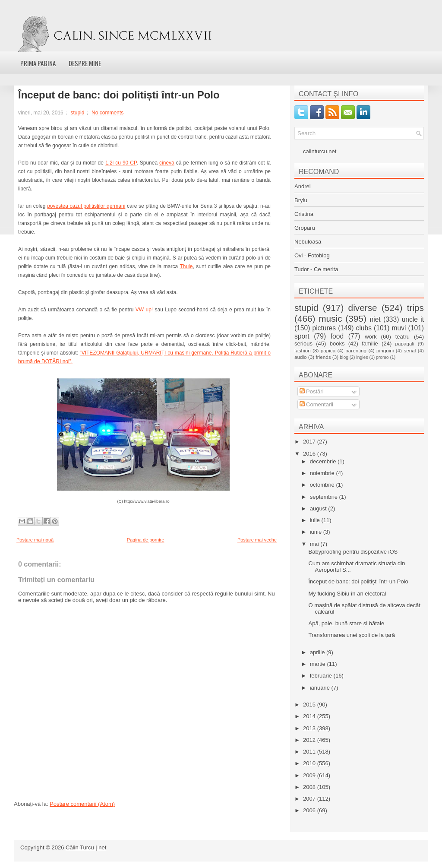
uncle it (413, 319)
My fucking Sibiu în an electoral (347, 594)
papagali (405, 344)
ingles (362, 357)
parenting (356, 350)
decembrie (324, 461)
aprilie (318, 652)
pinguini (385, 350)
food (337, 336)
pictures (324, 328)
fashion (303, 350)
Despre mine (85, 63)
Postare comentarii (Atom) (82, 804)
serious (303, 344)
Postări (312, 391)
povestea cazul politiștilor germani (86, 206)
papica (328, 350)
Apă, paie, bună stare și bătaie (346, 623)
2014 (310, 716)
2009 (310, 775)
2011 (310, 752)
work (371, 337)
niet (375, 319)
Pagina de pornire (146, 540)
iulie (316, 520)
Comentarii (316, 404)
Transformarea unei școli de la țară (351, 635)
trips (415, 308)
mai (315, 544)
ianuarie (321, 688)
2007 (310, 799)
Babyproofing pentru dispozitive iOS (353, 552)
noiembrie (323, 473)
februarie (322, 676)
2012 (310, 740)
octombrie (323, 485)
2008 (310, 787)
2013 (310, 728)
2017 (310, 442)
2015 (310, 705)
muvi (399, 328)
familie (370, 344)
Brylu (301, 200)
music (330, 318)
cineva (167, 163)
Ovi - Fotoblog (312, 255)
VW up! (144, 310)
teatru (403, 337)
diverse (363, 308)
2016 (310, 454)
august (319, 508)
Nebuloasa (308, 242)
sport (302, 336)
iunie (317, 532)
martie (319, 664)
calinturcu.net (320, 151)
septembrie (325, 497)
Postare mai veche (257, 540)
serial (410, 350)
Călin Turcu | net (86, 847)
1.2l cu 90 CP (121, 163)
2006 (310, 810)
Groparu (305, 228)
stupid (77, 113)
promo (382, 357)
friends (323, 357)
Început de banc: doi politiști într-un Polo (119, 95)
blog (344, 357)
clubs (364, 328)
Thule (186, 266)
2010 (310, 763)
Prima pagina (38, 63)
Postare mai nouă (35, 540)
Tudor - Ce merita (316, 269)
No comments (107, 113)
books (337, 344)
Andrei (303, 186)
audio (301, 357)
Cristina (304, 214)
